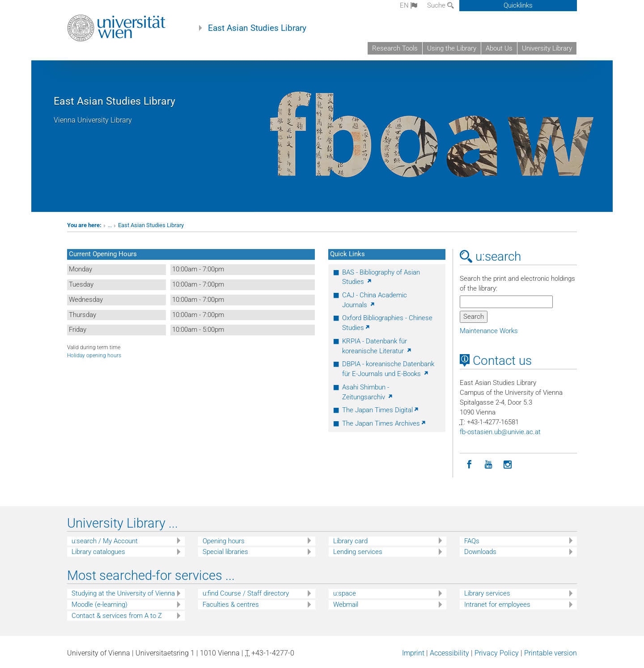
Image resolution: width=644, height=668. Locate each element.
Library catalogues (98, 552)
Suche (441, 5)
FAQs (472, 541)
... (110, 225)
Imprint (413, 653)
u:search (490, 256)
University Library (547, 48)
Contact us (496, 361)
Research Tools (395, 48)
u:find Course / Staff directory (246, 593)
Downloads (480, 552)
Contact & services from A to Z (117, 616)
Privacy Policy (497, 653)
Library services (487, 593)
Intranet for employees (497, 605)
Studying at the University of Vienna (123, 593)
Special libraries (225, 552)
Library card (350, 541)
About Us (499, 48)
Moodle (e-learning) (100, 605)
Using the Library (452, 48)
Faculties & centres (231, 605)
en (409, 5)
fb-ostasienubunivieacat (500, 432)
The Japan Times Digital (381, 410)
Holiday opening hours (94, 355)
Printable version (551, 653)
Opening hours (224, 541)
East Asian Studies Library (257, 28)
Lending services (358, 552)
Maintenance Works (489, 331)
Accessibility (449, 653)
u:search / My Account (105, 541)
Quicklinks (518, 5)
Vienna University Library (93, 120)
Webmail (346, 605)
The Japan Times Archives (384, 423)
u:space (345, 593)
